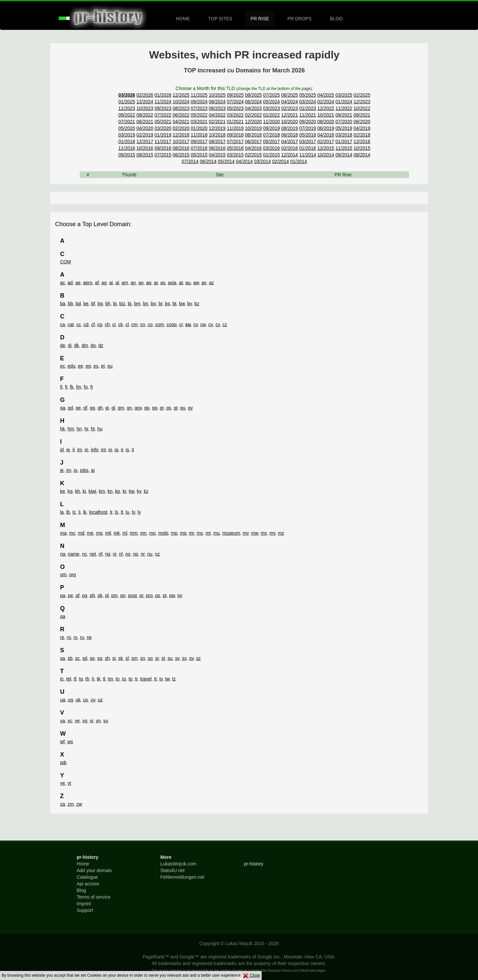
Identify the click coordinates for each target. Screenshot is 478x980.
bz (197, 304)
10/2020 (290, 122)
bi (115, 304)
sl (127, 658)
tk (99, 679)
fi (61, 387)
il (73, 450)
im (80, 450)
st (163, 658)
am (125, 283)
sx (184, 658)
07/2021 (127, 122)
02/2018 (362, 135)
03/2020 (163, 128)
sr (157, 658)
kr (124, 491)
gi (107, 408)
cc (79, 324)
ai (111, 283)
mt (208, 533)
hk (63, 429)
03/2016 (271, 148)
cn (143, 324)
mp (174, 533)
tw (167, 679)
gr (162, 408)
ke (63, 491)
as (163, 283)
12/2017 (145, 141)
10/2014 (326, 155)
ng (108, 554)
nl (121, 554)
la (62, 512)
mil (108, 533)
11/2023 (127, 108)
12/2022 (326, 108)
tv (161, 679)
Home (83, 864)
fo (86, 387)
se (92, 658)
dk (77, 345)
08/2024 (217, 102)
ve (77, 721)
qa (63, 616)
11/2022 (344, 108)
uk (78, 700)
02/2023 (290, 108)
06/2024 (253, 102)
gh (100, 408)
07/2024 (235, 102)
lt (122, 512)
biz (122, 304)
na (63, 554)
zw (79, 804)
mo (152, 533)
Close (251, 975)
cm (135, 324)
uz (100, 700)
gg (93, 408)
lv (133, 512)
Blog (81, 890)
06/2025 (290, 95)
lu (128, 512)
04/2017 (290, 141)
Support (85, 910)
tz (174, 679)
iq (116, 450)
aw (196, 283)
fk (72, 387)
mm (134, 533)
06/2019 (326, 128)
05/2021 (163, 122)
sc (77, 658)
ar (156, 283)
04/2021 (181, 122)
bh (108, 304)
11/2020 (271, 122)
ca (63, 324)
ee (81, 366)
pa (63, 595)
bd (78, 304)
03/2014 (262, 161)
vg (85, 721)
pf (78, 595)
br (161, 304)
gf (85, 408)
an (133, 283)
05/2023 (235, 108)
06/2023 (217, 108)
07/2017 (235, 141)
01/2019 (163, 135)
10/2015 (362, 148)
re (62, 637)
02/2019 (145, 135)
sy (191, 658)
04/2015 (217, 155)
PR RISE (260, 19)
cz (225, 324)
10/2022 (362, 108)
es (96, 366)
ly (139, 512)
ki (84, 491)
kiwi (92, 491)
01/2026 (163, 95)
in (86, 450)
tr (136, 679)
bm (137, 304)
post (132, 595)
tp (130, 679)
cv (196, 324)
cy (218, 324)
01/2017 (344, 141)
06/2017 (253, 141)
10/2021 (326, 115)
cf (93, 324)
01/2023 (308, 108)
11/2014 (308, 155)
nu (150, 554)
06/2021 (145, 122)
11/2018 (199, 135)
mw (255, 533)
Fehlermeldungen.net (182, 877)
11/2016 (127, 148)
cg (100, 324)
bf (93, 304)
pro (149, 595)
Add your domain (94, 870)
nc (84, 554)
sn (143, 658)
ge (78, 408)
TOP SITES (220, 19)
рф (63, 762)
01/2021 (235, 122)
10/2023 (145, 108)
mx (264, 533)
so (150, 658)
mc (72, 533)
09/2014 (344, 155)
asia (172, 283)
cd (86, 324)
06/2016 (217, 148)
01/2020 (199, 128)
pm (114, 595)
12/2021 (290, 115)
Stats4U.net (172, 870)
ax (204, 283)
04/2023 (253, 108)
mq (183, 533)
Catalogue (87, 877)
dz (101, 345)
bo (153, 304)
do (93, 345)
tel (69, 679)
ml (125, 533)
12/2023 (362, 102)
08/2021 (362, 115)
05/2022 (199, 115)
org (72, 575)
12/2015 (326, 148)
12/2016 (362, 141)
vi (92, 721)
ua (63, 700)
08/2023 (181, 108)
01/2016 (308, 148)
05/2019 (344, 128)
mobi (163, 533)
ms (200, 533)
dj (70, 345)
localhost (98, 512)
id (62, 450)
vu (106, 721)
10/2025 (217, 95)
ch (107, 324)
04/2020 (145, 128)
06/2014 (208, 161)
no (128, 554)
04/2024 (290, 102)
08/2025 (253, 95)
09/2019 (271, 128)
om (63, 575)
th (87, 679)
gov (138, 408)
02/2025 (362, 95)
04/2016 (253, 148)
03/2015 (235, 155)
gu (183, 408)
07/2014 (190, 161)
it (133, 450)
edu (72, 366)
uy (93, 700)
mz (281, 533)
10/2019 (253, 128)
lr (111, 512)
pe (70, 595)
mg (99, 533)
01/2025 (127, 102)
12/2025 (181, 95)
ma (63, 533)
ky (139, 491)
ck (120, 324)
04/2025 (326, 95)
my (273, 533)
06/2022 (181, 115)
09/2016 (163, 148)
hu (100, 429)
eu (110, 366)
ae (78, 283)
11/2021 (308, 115)
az (211, 283)
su (170, 658)
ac (63, 283)
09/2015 (127, 155)
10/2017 (181, 141)
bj (130, 304)
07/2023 (199, 108)
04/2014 (244, 161)
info (95, 450)
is (127, 450)
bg (100, 304)
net (93, 554)
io (110, 450)
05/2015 (199, 155)
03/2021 (199, 122)
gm (121, 408)
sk (120, 658)
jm (69, 470)
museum (231, 533)
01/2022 (271, 115)
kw (131, 491)
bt (175, 304)
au (188, 283)
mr (192, 533)
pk (100, 595)
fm (79, 387)
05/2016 (235, 148)
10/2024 (181, 102)
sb (70, 658)
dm (85, 345)
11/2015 (344, 148)
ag (104, 283)
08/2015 (145, 155)
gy (190, 408)
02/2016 (290, 148)
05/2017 (271, 141)
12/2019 (217, 128)
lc (74, 512)
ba (63, 304)
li (79, 512)
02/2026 (145, 95)
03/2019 (127, 135)
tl (104, 679)
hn (79, 429)
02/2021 (217, 122)
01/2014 (299, 161)
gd (70, 408)
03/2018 (344, 135)
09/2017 (199, 141)
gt (176, 408)
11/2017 (163, 141)
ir (122, 450)
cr (181, 324)
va (63, 721)
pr (141, 595)
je (62, 470)
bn (146, 304)
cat (71, 324)
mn (143, 533)
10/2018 (217, 135)
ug (70, 700)
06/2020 (362, 122)
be (86, 304)
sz (199, 658)
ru (82, 637)
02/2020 (181, 128)
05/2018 (308, 135)
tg (81, 679)
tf (75, 679)
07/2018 (271, 135)
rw (89, 637)
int (103, 450)
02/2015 (253, 155)
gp (147, 408)
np (136, 554)
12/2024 (145, 102)
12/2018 (181, 135)
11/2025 (199, 95)
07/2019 (308, 128)
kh (78, 491)
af (97, 283)
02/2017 (326, 141)
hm (71, 429)
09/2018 (235, 135)
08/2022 (145, 115)
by (190, 304)
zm (71, 804)
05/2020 (127, 128)
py (180, 595)
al (117, 283)
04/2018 (326, 135)
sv (177, 658)
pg (85, 595)
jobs (84, 470)
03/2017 (308, 141)
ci (114, 324)
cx (210, 324)
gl (113, 408)
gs (169, 408)
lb (68, 512)
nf (101, 554)
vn (98, 721)
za (63, 804)
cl (127, 324)
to (124, 679)
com (159, 324)
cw (203, 324)
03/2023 (271, 108)
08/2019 (290, 128)
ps (158, 595)
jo (76, 470)
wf (62, 742)
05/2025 (308, 95)
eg (88, 366)
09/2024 (199, 102)
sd (85, 658)
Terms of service (94, 897)
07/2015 (163, 155)
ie (68, 450)
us (85, 700)
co (150, 324)
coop (172, 324)
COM (66, 262)
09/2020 (308, 122)
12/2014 (290, 155)
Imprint (84, 904)
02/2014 (281, 161)
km (102, 491)
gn (129, 408)
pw (172, 595)
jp (93, 470)
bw (182, 304)
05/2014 (226, 161)
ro (69, 637)
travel (146, 679)
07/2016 (199, 148)
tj (93, 679)
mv (246, 533)
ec (63, 366)
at (181, 283)
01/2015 (271, 155)
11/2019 (235, 128)
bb (70, 304)
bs (167, 304)
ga (63, 408)
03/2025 (344, 95)
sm (135, 658)
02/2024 (326, 102)
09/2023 (163, 108)
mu (216, 533)
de (63, 345)
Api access (88, 884)
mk (117, 533)
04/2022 (217, 115)
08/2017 (217, 141)
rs (75, 637)
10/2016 (145, 148)
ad (70, 283)
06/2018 (290, 135)
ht (93, 429)
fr (92, 387)
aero (88, 283)
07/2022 (163, 115)
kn (110, 491)
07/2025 (271, 95)
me (90, 533)
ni (115, 554)
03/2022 (235, 115)
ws (70, 742)
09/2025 (235, 95)
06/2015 (181, 155)
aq (149, 283)
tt (155, 679)
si (114, 658)
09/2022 (127, 115)
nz (158, 554)
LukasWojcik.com (178, 864)
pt (165, 595)
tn (118, 679)
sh (107, 658)
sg (100, 658)
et (103, 366)
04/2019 (362, 128)
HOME (183, 19)
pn (123, 595)
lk (85, 512)
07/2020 (344, 122)
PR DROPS (300, 19)
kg (70, 491)
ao (141, 283)
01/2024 (344, 102)
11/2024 (163, 102)
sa (63, 658)
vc (70, 721)
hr (86, 429)
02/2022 (253, 115)
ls (117, 512)
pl (107, 595)
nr (143, 554)
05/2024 (271, 102)
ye (63, 783)
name (74, 554)
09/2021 (344, 115)
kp (118, 491)
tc (62, 679)
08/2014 (362, 155)
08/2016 (181, 148)
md (81, 533)
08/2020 (326, 122)
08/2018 (253, 135)
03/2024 (308, 102)
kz (146, 491)
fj (66, 387)
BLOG (336, 19)
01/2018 (127, 141)
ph (93, 595)
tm (111, 679)
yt (70, 783)
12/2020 (253, 122)
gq (155, 408)
